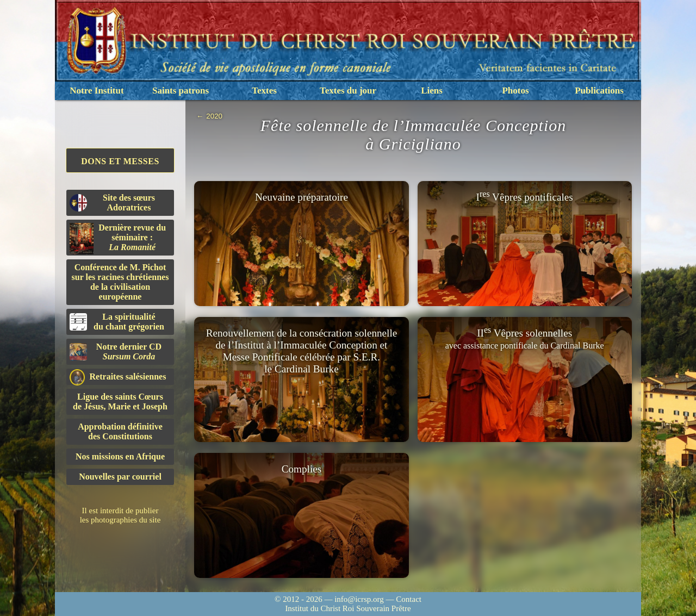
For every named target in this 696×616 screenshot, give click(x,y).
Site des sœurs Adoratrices (112, 203)
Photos (515, 91)
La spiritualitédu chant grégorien (117, 322)
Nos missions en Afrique (120, 456)
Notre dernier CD (116, 351)
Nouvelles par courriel (120, 477)
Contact (409, 599)
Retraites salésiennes (118, 377)
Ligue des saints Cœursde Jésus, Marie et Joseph (120, 402)
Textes (264, 91)
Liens (432, 91)
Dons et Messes (120, 161)
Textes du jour (348, 91)
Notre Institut (97, 91)
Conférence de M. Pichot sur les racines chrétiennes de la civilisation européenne (120, 282)
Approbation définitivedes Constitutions (120, 431)
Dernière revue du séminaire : (118, 239)
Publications (599, 91)
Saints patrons (181, 91)
